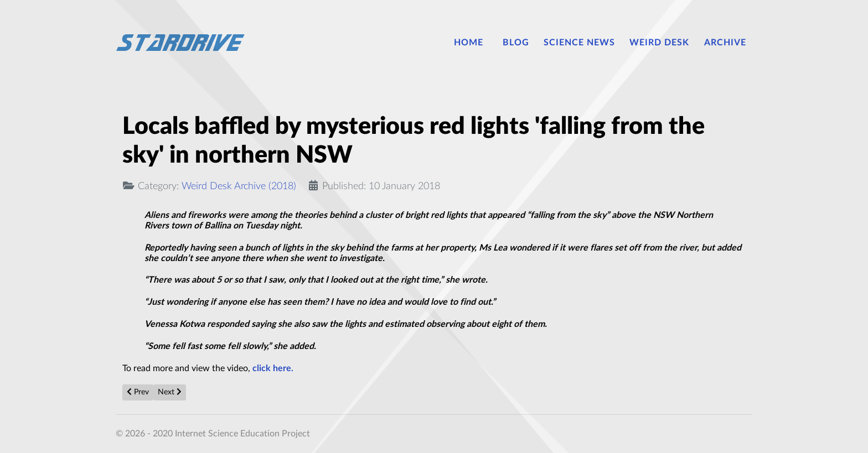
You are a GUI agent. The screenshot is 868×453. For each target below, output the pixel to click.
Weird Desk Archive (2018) (239, 186)
